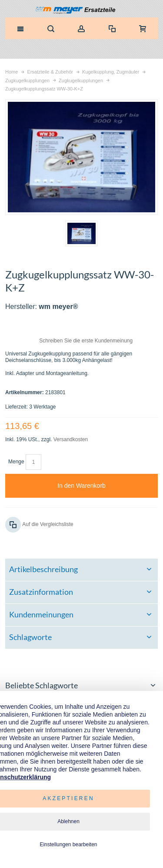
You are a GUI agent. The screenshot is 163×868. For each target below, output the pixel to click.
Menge (16, 462)
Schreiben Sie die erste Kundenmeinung (86, 341)
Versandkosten (71, 439)
